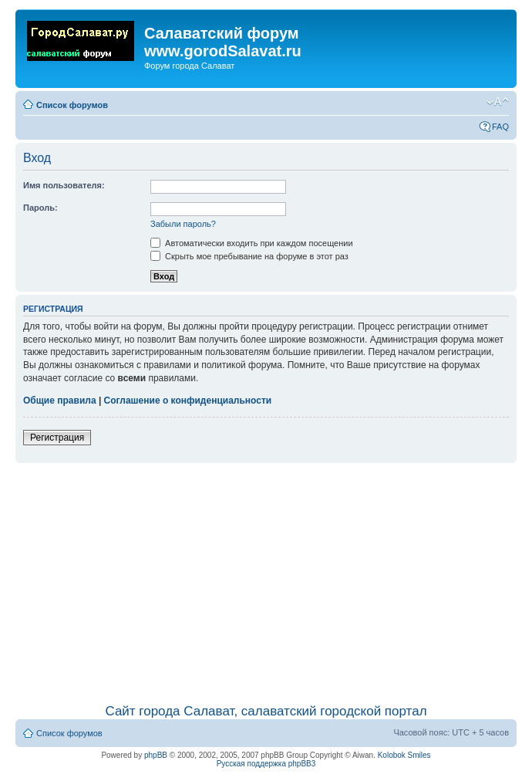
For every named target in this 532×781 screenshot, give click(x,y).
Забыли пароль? (183, 224)
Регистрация (57, 438)
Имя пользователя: (64, 185)
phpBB (156, 755)
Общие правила (60, 401)
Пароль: (40, 208)
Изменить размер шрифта (498, 102)
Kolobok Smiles (404, 755)
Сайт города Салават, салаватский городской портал (266, 711)
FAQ (500, 127)
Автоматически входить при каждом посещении (252, 243)
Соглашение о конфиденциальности (188, 401)
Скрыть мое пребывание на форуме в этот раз (249, 256)
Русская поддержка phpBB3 (266, 764)
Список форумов (72, 105)
